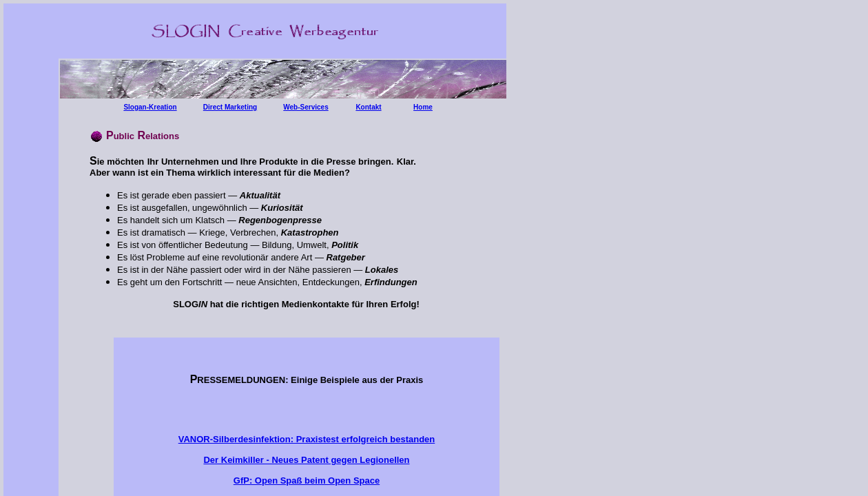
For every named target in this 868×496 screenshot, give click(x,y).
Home (423, 107)
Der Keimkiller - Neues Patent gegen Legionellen (306, 460)
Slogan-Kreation (150, 107)
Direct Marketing (230, 107)
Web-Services (306, 107)
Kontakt (368, 107)
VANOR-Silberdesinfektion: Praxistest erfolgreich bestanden (307, 439)
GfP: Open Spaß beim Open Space (307, 480)
